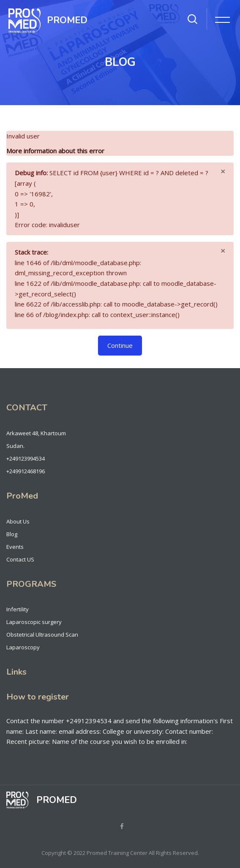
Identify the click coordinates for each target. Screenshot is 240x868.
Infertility (18, 609)
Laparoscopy (23, 647)
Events (15, 547)
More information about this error (55, 151)
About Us (18, 521)
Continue (120, 345)
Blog (12, 534)
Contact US (20, 559)
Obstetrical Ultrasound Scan (42, 635)
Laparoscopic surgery (34, 622)
